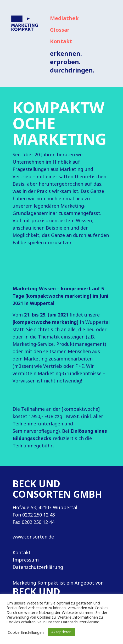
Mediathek (64, 18)
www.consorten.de (33, 537)
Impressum (26, 560)
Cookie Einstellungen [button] (26, 632)
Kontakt (61, 41)
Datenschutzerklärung (38, 567)
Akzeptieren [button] (61, 632)
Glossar (60, 30)
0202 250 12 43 (39, 515)
